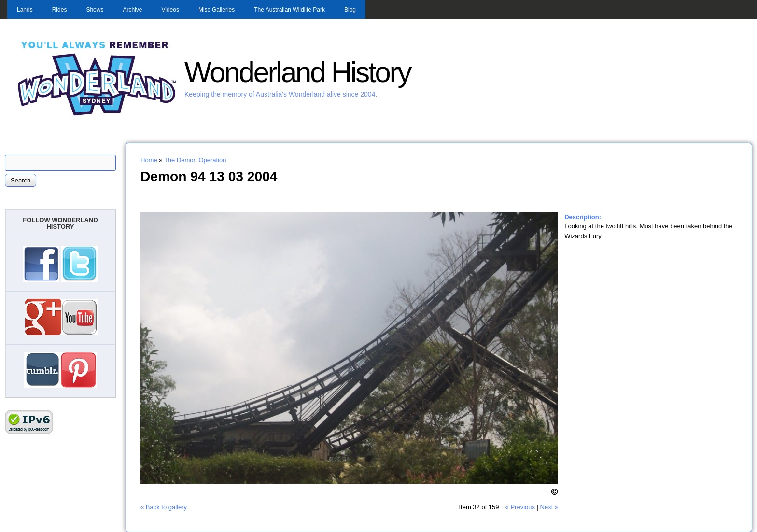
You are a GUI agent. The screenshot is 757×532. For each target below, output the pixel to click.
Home (149, 160)
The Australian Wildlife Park (289, 10)
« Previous (520, 507)
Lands (25, 10)
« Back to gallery (164, 507)
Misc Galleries (217, 10)
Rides (60, 10)
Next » (549, 507)
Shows (95, 10)
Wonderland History (297, 72)
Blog (350, 10)
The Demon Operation (195, 160)
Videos (170, 10)
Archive (132, 10)
